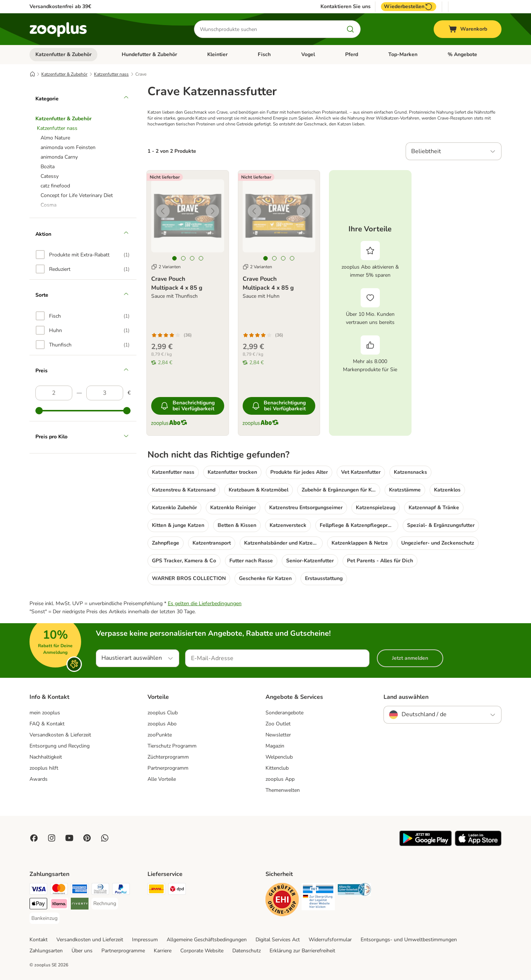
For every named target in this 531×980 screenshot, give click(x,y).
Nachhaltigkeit (46, 757)
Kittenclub (277, 768)
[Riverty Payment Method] (80, 905)
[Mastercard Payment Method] (59, 890)
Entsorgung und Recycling (60, 746)
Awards (39, 779)
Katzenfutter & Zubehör (63, 54)
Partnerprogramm (168, 768)
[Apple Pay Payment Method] (38, 905)
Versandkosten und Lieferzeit (90, 940)
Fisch (264, 54)
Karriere (163, 951)
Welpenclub (279, 757)
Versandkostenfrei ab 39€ (60, 6)
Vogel (308, 54)
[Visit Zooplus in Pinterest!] (87, 838)
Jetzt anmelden (410, 658)
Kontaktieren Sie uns (346, 7)
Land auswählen (406, 697)
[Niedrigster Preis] (54, 393)
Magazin (275, 746)
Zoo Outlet (278, 724)
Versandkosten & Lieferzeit (60, 735)
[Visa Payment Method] (38, 890)
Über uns (82, 951)
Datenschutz (247, 951)
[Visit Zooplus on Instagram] (52, 838)
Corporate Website (202, 951)
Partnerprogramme (123, 951)
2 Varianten (166, 267)
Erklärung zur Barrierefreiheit (302, 951)
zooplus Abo (162, 724)
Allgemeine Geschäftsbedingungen (207, 940)
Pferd (352, 54)
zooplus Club (163, 713)
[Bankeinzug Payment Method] (44, 918)
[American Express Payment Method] (80, 890)
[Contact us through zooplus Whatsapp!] (105, 838)
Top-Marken (403, 54)
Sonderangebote (284, 713)
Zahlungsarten (46, 951)
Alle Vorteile (162, 779)
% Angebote (462, 54)
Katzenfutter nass (111, 74)
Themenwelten (283, 790)
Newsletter (278, 735)
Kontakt (39, 940)
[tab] (174, 258)
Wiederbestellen (409, 7)
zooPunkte (160, 735)
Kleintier (217, 54)
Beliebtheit (426, 151)
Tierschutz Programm (172, 746)
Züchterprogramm (168, 757)
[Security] (282, 901)
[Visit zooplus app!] (426, 844)
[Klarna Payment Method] (59, 905)
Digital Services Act (278, 940)
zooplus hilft (44, 768)
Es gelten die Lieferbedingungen (205, 603)
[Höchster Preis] (105, 393)
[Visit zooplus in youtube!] (69, 838)
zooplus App (280, 779)
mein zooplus (45, 713)
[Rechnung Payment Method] (105, 904)
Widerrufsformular (330, 940)
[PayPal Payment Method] (121, 890)
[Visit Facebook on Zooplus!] (34, 838)
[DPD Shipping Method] (177, 890)
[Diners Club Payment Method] (100, 890)
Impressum (145, 940)
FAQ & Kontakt (47, 724)
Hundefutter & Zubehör (149, 54)
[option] (83, 255)
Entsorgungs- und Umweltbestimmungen (409, 940)
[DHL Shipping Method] (156, 890)
